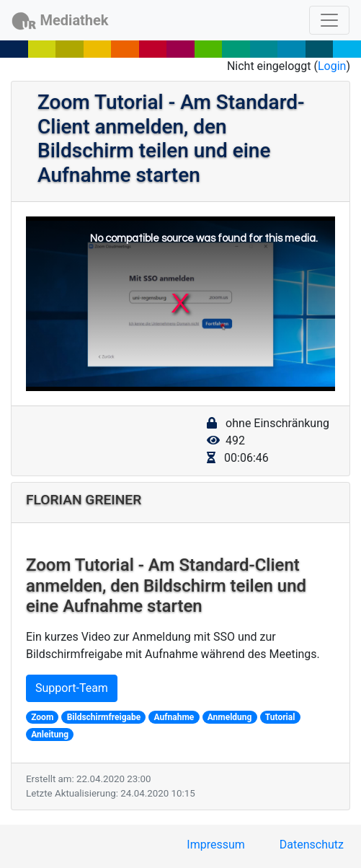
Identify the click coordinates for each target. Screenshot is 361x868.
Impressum (216, 845)
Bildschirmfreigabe (104, 717)
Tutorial (280, 717)
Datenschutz (312, 845)
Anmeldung (230, 717)
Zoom (42, 717)
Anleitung (50, 735)
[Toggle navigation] (329, 20)
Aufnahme (174, 717)
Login (332, 66)
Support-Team (72, 688)
